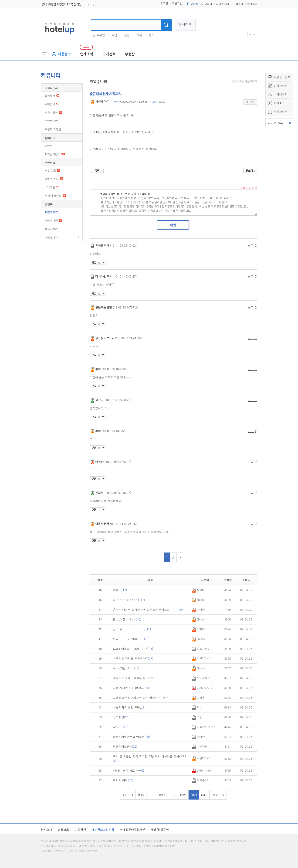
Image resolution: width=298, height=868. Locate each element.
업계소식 (87, 54)
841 (204, 795)
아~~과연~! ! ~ (126, 668)
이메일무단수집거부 (132, 829)
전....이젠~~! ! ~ (127, 619)
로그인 (164, 4)
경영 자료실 (51, 179)
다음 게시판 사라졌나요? (131, 688)
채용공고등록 (282, 77)
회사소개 (46, 829)
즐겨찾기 (252, 4)
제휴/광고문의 (160, 829)
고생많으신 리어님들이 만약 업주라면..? (141, 697)
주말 (114, 35)
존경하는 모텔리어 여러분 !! (133, 678)
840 (194, 795)
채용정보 (64, 54)
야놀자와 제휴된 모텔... (131, 707)
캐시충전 (279, 103)
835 (141, 795)
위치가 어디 (123, 780)
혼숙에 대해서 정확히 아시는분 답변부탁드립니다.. (148, 609)
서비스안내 (222, 4)
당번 (127, 35)
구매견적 (109, 54)
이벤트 (48, 146)
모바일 (192, 4)
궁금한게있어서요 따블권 (131, 737)
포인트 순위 (51, 121)
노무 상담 (50, 170)
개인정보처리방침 (103, 829)
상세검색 (185, 25)
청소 (151, 35)
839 (183, 795)
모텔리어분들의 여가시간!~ (133, 649)
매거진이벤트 (52, 154)
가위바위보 (51, 112)
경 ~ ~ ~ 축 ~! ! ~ (129, 600)
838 (173, 795)
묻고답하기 (51, 229)
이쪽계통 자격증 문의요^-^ (133, 658)
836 (152, 795)
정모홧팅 (121, 717)
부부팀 (101, 35)
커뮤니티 (207, 4)
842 (215, 795)
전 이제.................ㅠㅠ (132, 629)
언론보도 (63, 829)
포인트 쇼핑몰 (53, 129)
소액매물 (50, 187)
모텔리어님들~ (125, 746)
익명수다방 (51, 220)
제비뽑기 (50, 104)
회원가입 (177, 4)
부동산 (130, 54)
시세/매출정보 (53, 195)
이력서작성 (281, 86)
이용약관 (80, 829)
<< (125, 795)
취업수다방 (51, 212)
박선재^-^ (100, 101)
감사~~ (121, 727)
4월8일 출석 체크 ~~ (129, 770)
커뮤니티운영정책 (245, 81)
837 (162, 795)
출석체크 (50, 96)
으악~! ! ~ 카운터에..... (131, 639)
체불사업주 (281, 111)
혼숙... (120, 590)
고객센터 (238, 4)
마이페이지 (281, 94)
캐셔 (139, 35)
